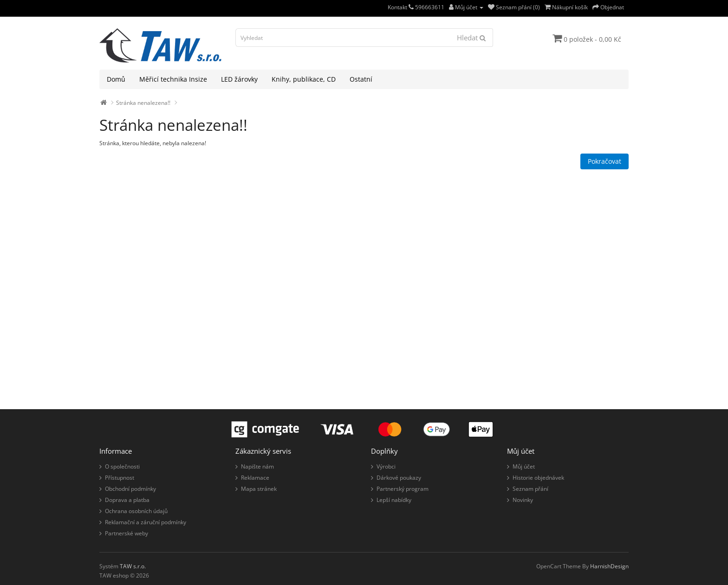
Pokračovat (604, 161)
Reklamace (255, 478)
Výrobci (386, 466)
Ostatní (361, 79)
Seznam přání (530, 489)
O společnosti (122, 466)
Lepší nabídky (394, 500)
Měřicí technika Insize (173, 79)
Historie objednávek (538, 478)
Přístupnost (120, 478)
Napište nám (257, 466)
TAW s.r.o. (133, 566)
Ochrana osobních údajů (136, 511)
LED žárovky (239, 79)
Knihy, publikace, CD (304, 79)
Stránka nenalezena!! (143, 103)
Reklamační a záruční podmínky (146, 522)
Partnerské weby (127, 533)
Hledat (471, 38)
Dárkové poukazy (399, 478)
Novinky (523, 500)
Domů (116, 79)
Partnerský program (403, 489)
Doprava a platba (127, 500)
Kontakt (401, 7)
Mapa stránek (259, 489)
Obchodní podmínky (130, 489)
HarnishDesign (609, 566)
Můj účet (524, 466)
